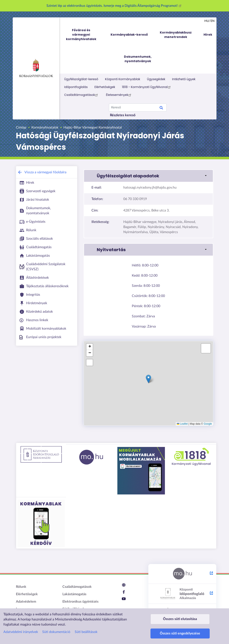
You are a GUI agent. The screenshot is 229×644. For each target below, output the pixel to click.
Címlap (21, 127)
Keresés (161, 108)
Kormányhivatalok (36, 68)
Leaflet (182, 424)
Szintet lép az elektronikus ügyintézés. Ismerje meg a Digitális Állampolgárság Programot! (115, 6)
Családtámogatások (82, 95)
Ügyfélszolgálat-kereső (81, 79)
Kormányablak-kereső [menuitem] (129, 35)
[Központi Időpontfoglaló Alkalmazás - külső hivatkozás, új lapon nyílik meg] (182, 594)
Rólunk (21, 587)
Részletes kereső (123, 115)
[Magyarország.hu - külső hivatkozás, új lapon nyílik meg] (182, 574)
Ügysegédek (156, 79)
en (213, 21)
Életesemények (119, 95)
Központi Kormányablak (123, 79)
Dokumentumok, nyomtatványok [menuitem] (138, 59)
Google (208, 424)
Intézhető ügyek (184, 79)
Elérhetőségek (105, 87)
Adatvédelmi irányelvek (21, 624)
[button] (148, 176)
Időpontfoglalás (76, 87)
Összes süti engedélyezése (180, 631)
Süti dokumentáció (56, 624)
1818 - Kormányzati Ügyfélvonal (147, 87)
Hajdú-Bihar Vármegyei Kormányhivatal (93, 127)
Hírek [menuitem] (208, 35)
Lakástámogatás (74, 594)
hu (207, 21)
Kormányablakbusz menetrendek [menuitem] (176, 35)
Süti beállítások (86, 624)
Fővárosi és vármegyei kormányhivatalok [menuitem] (85, 35)
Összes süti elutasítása (180, 613)
